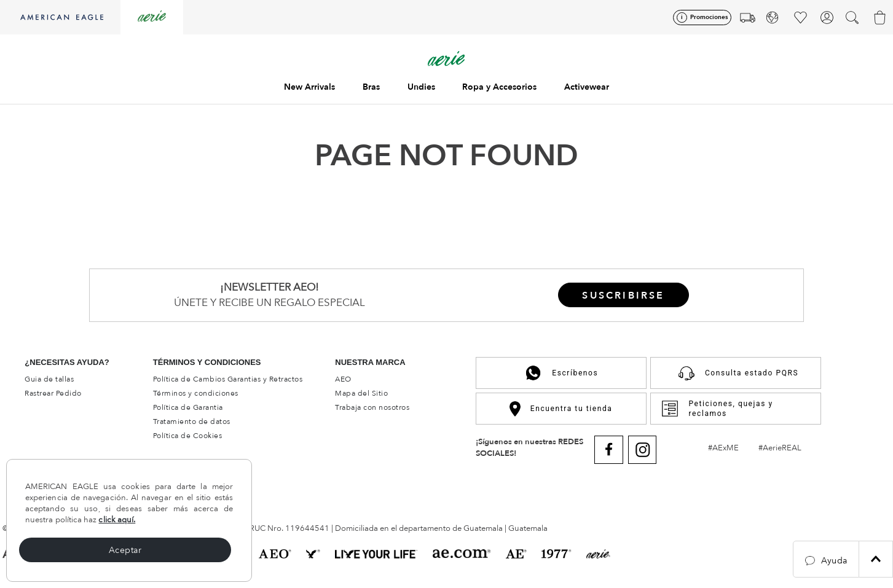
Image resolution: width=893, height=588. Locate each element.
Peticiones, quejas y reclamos (717, 409)
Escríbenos (561, 373)
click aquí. (117, 520)
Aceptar (125, 550)
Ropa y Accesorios (499, 87)
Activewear (587, 87)
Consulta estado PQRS (735, 373)
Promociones (709, 17)
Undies (421, 87)
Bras (371, 87)
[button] (826, 559)
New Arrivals (309, 87)
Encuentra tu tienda (561, 409)
